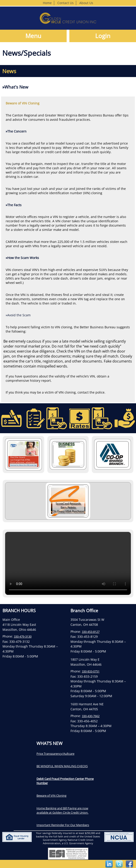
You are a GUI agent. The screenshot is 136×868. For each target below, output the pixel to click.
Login (103, 36)
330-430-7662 (91, 716)
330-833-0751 (91, 671)
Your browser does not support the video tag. (68, 563)
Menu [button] (33, 36)
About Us (86, 3)
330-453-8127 (91, 632)
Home (47, 3)
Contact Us (66, 3)
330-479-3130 (23, 636)
